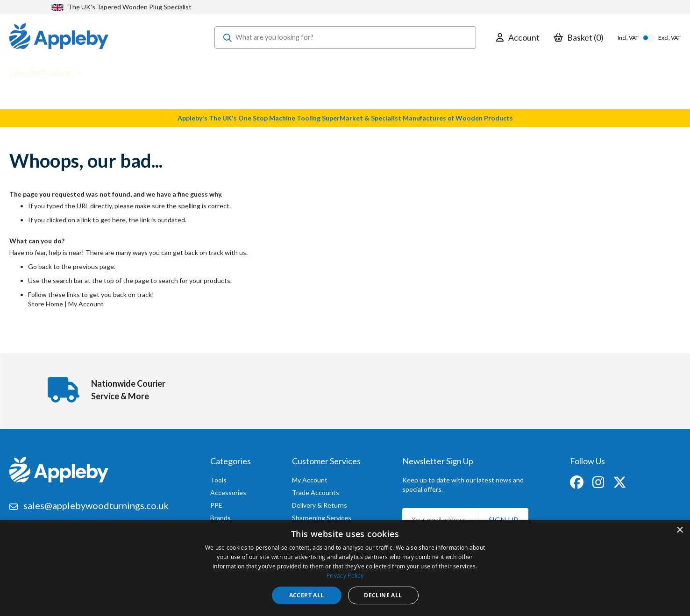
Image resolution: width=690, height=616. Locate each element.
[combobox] (345, 37)
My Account (86, 304)
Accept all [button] (307, 595)
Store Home (46, 304)
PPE (216, 503)
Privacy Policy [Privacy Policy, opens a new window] (345, 575)
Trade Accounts (316, 490)
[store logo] (59, 37)
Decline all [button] (383, 595)
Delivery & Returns (320, 503)
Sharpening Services (322, 515)
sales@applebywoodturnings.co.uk (96, 503)
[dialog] (345, 568)
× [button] (679, 530)
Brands (221, 515)
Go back (40, 266)
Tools (218, 478)
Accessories (228, 490)
